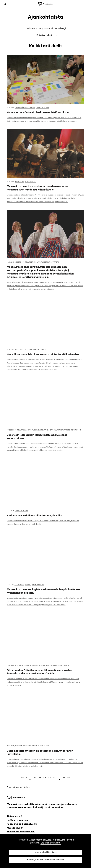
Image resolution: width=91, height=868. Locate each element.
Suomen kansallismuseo (37, 350)
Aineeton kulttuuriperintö (26, 262)
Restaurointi (76, 430)
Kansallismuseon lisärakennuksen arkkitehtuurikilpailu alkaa (44, 355)
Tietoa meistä (14, 816)
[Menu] (86, 4)
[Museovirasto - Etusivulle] (45, 4)
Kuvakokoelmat (42, 108)
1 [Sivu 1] (26, 778)
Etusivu (10, 787)
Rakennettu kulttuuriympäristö (57, 430)
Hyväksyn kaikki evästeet (45, 852)
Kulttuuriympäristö (23, 430)
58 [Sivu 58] (64, 778)
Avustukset (19, 182)
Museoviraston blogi (55, 29)
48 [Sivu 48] (45, 778)
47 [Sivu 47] (40, 778)
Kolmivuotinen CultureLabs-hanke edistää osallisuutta (40, 113)
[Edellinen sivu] (22, 778)
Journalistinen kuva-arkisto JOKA (29, 665)
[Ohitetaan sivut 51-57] (59, 778)
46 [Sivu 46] (35, 778)
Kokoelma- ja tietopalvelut (22, 824)
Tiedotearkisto (33, 29)
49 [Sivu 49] (50, 778)
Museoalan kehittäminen (21, 832)
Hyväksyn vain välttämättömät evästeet (45, 860)
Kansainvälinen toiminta (25, 108)
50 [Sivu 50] (55, 778)
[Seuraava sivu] (69, 778)
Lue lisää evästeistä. (51, 843)
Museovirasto (30, 182)
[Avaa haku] (5, 4)
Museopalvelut (15, 828)
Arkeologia (19, 585)
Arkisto (28, 585)
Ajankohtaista (23, 787)
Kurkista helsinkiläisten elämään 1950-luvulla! (34, 516)
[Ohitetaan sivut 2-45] (30, 778)
